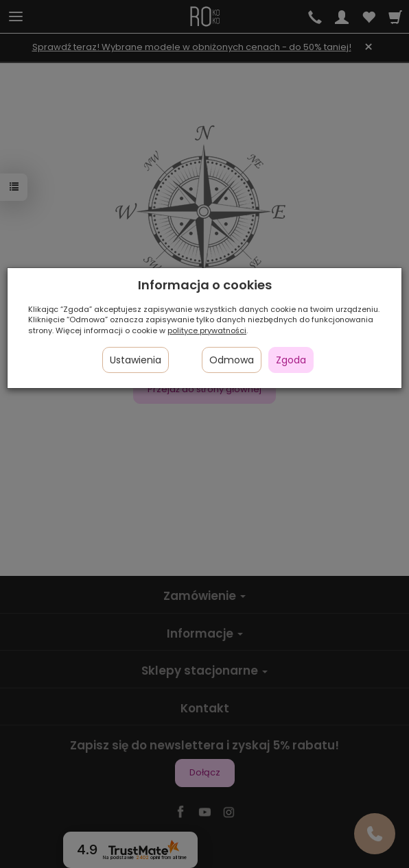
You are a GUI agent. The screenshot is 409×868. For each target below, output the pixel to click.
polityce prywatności (207, 330)
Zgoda (291, 360)
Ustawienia (136, 360)
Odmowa (232, 360)
